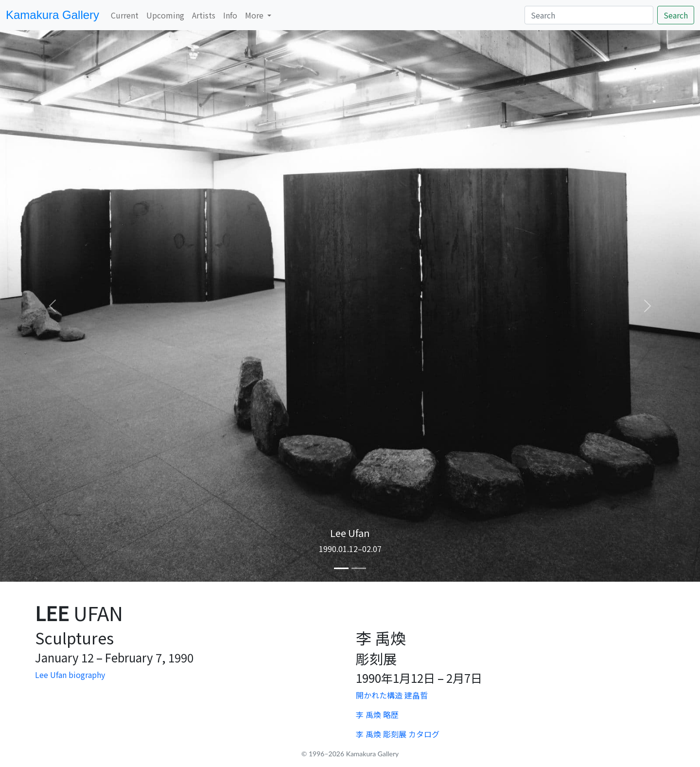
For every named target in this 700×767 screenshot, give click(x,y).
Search (676, 15)
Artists (204, 15)
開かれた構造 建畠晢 (392, 695)
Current (125, 15)
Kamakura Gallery (52, 15)
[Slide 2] (359, 568)
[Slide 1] (341, 568)
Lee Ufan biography (70, 675)
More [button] (255, 15)
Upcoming (165, 15)
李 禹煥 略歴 (377, 714)
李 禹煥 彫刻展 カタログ (398, 734)
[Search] (589, 15)
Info (230, 15)
